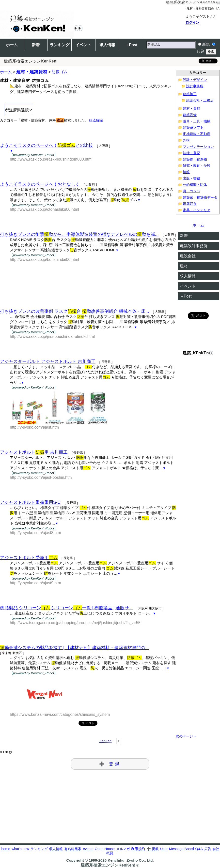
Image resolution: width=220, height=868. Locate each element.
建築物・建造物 (195, 159)
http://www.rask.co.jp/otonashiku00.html (44, 209)
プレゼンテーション (198, 147)
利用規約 (138, 849)
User (164, 849)
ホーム (12, 45)
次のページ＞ (186, 736)
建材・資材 (191, 109)
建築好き (190, 204)
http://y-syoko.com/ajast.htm (34, 427)
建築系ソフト (193, 127)
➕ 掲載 (153, 849)
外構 (186, 140)
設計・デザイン (195, 80)
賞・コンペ (191, 191)
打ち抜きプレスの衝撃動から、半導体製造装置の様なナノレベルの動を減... (79, 234)
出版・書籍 (191, 178)
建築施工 (190, 94)
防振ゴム (60, 72)
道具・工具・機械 (197, 121)
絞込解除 (96, 120)
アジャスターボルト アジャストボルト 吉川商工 (48, 361)
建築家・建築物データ (200, 198)
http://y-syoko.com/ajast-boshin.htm (41, 477)
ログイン (192, 22)
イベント (83, 45)
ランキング (60, 45)
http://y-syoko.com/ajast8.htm (35, 533)
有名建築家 (73, 849)
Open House (105, 849)
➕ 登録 (110, 764)
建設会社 (188, 256)
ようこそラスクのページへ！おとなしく (40, 184)
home (6, 849)
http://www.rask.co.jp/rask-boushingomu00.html (51, 159)
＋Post (131, 45)
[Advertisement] (88, 277)
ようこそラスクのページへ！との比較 (47, 145)
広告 (208, 849)
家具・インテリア (197, 210)
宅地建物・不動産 (197, 134)
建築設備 (190, 115)
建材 (184, 266)
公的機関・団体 (195, 185)
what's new (20, 849)
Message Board (181, 849)
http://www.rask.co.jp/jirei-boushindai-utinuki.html (52, 337)
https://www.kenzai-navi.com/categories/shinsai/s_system (60, 714)
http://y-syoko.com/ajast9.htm (35, 583)
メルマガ (123, 849)
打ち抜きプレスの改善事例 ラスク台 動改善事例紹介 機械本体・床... (74, 311)
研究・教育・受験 (197, 166)
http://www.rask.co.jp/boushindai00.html (44, 260)
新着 (36, 45)
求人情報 (107, 45)
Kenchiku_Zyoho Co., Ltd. (131, 860)
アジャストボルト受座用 (29, 558)
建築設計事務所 (194, 246)
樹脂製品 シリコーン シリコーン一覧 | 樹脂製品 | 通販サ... (66, 608)
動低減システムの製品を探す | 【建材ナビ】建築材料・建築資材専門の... (74, 648)
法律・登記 (191, 153)
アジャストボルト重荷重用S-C (30, 502)
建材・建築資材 (32, 72)
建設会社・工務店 (200, 100)
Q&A (199, 849)
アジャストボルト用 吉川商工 (34, 452)
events (88, 849)
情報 (186, 172)
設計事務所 (195, 86)
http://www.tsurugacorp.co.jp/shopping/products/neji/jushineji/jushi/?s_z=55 (75, 623)
